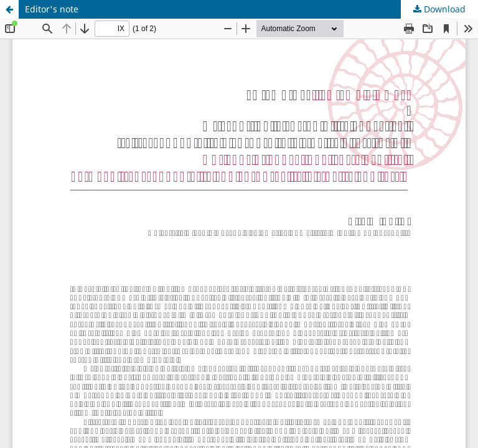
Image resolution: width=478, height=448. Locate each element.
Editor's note (52, 9)
